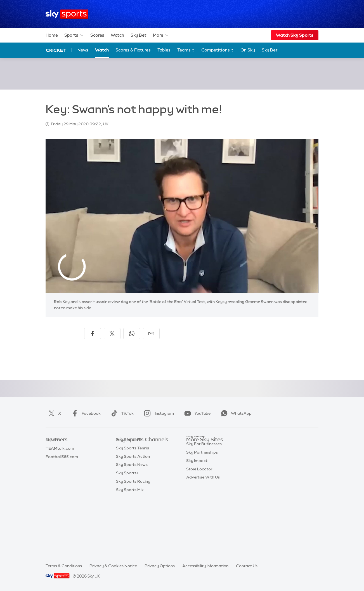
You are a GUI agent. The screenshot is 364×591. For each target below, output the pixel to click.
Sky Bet (139, 35)
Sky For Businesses (204, 482)
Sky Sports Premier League (141, 457)
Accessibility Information (205, 566)
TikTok (121, 413)
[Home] (67, 14)
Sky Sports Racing (133, 532)
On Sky (248, 50)
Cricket (56, 50)
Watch (117, 35)
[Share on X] (112, 334)
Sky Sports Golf (131, 482)
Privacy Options (160, 566)
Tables (164, 50)
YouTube (196, 413)
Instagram (158, 413)
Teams (186, 50)
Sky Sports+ (127, 523)
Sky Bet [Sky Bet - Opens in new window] (270, 50)
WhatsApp (235, 413)
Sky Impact (197, 498)
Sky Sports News (132, 515)
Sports (74, 35)
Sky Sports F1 (129, 490)
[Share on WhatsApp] (132, 334)
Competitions (218, 50)
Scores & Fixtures (133, 50)
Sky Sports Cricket (133, 473)
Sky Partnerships (202, 490)
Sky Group (196, 473)
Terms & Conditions (64, 566)
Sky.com (194, 448)
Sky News (195, 457)
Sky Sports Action (133, 507)
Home (52, 35)
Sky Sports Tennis (133, 498)
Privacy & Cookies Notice (113, 566)
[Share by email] (151, 334)
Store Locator (199, 507)
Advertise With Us (203, 515)
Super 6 (53, 457)
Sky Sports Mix (130, 540)
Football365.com (62, 473)
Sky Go (193, 465)
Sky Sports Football (135, 465)
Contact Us (247, 566)
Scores (97, 35)
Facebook (85, 413)
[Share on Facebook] (93, 334)
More (161, 35)
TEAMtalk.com (60, 465)
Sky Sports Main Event (137, 448)
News (83, 50)
